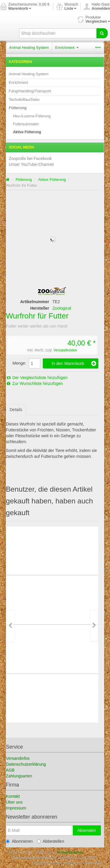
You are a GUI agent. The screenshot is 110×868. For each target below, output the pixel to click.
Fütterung (18, 108)
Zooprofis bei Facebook (30, 158)
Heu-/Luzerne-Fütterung (32, 116)
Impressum (16, 808)
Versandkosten (65, 350)
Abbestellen (51, 841)
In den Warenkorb (74, 363)
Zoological (62, 308)
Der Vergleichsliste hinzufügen (37, 378)
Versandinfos (18, 758)
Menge (19, 363)
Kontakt (13, 796)
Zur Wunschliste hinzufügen (34, 383)
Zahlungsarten (19, 776)
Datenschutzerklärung (26, 764)
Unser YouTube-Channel (31, 164)
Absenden (87, 830)
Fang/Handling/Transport (30, 91)
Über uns (14, 802)
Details (16, 410)
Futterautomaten (26, 124)
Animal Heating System (29, 47)
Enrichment (67, 47)
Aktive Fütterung (27, 132)
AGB (10, 770)
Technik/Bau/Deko (24, 100)
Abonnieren (19, 841)
